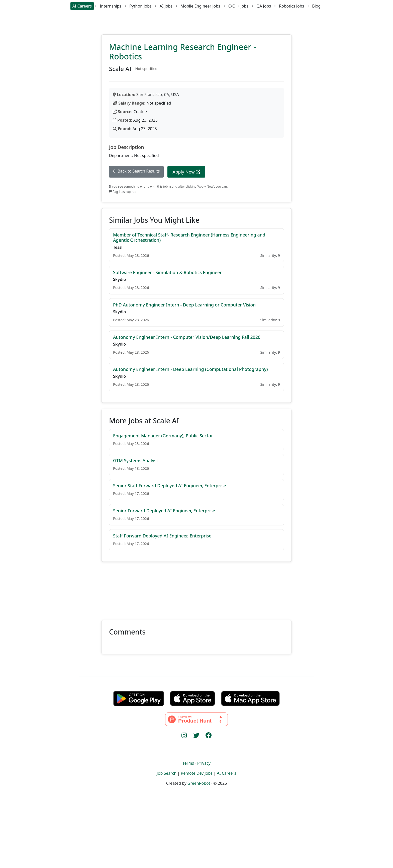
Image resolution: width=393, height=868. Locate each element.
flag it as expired (123, 192)
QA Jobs (264, 6)
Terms (188, 763)
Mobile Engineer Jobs (200, 6)
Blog (316, 6)
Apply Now (186, 172)
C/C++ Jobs (238, 6)
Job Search (167, 773)
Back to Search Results (136, 171)
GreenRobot (199, 783)
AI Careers (82, 6)
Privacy (204, 763)
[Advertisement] (197, 588)
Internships (111, 6)
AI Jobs (166, 6)
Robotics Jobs (291, 6)
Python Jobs (140, 6)
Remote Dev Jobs (197, 773)
